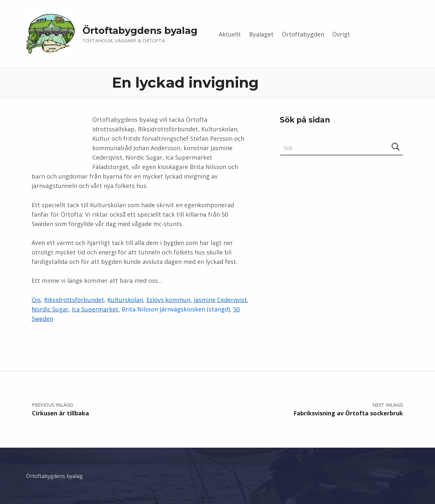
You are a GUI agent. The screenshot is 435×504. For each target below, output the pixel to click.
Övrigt (341, 34)
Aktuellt (230, 34)
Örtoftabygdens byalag (140, 30)
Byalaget (261, 34)
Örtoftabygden (303, 34)
